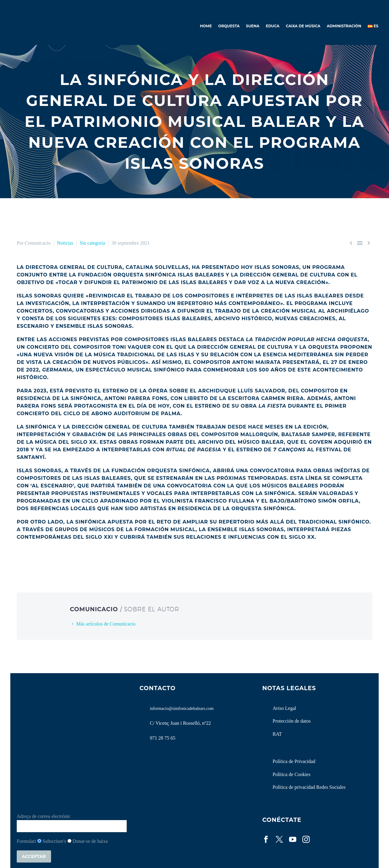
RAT (277, 734)
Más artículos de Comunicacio (106, 624)
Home (206, 26)
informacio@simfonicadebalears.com (182, 709)
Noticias (65, 243)
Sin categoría (92, 243)
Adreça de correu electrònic (44, 816)
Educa (272, 26)
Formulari (26, 841)
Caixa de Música (303, 26)
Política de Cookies (291, 774)
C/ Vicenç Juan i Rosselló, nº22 (180, 723)
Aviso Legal (284, 708)
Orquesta (229, 26)
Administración (344, 26)
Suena (253, 26)
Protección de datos (292, 721)
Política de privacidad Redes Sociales (309, 787)
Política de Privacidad (294, 761)
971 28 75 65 (163, 738)
